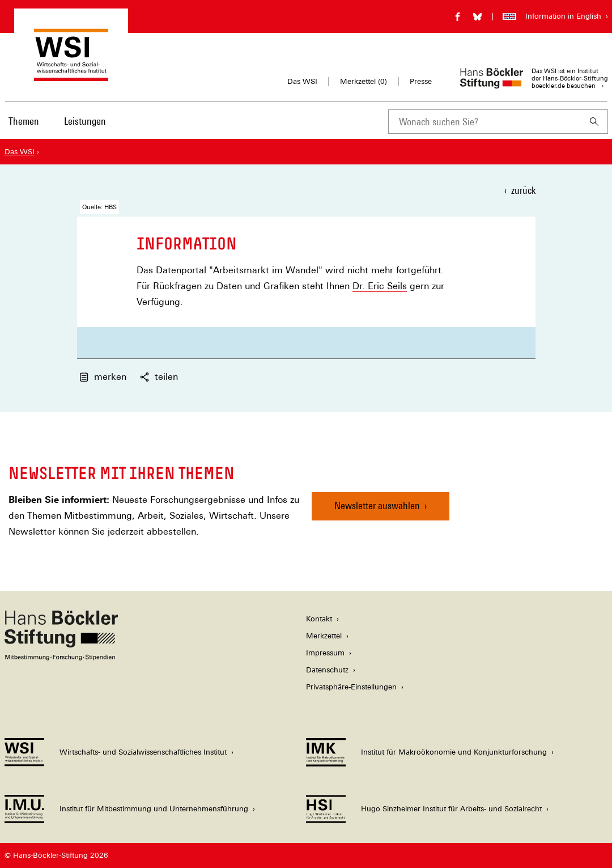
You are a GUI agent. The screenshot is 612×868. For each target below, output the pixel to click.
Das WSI (302, 81)
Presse (421, 81)
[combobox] (484, 122)
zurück (523, 190)
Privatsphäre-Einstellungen (351, 687)
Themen (24, 121)
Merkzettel (324, 636)
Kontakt (319, 619)
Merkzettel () (364, 82)
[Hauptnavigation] (58, 121)
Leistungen (85, 121)
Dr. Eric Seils (380, 286)
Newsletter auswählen (377, 505)
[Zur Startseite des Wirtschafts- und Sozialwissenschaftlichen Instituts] (71, 76)
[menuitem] (24, 129)
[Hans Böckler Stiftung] (61, 657)
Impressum (325, 653)
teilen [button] (159, 377)
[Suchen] (594, 122)
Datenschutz (327, 670)
